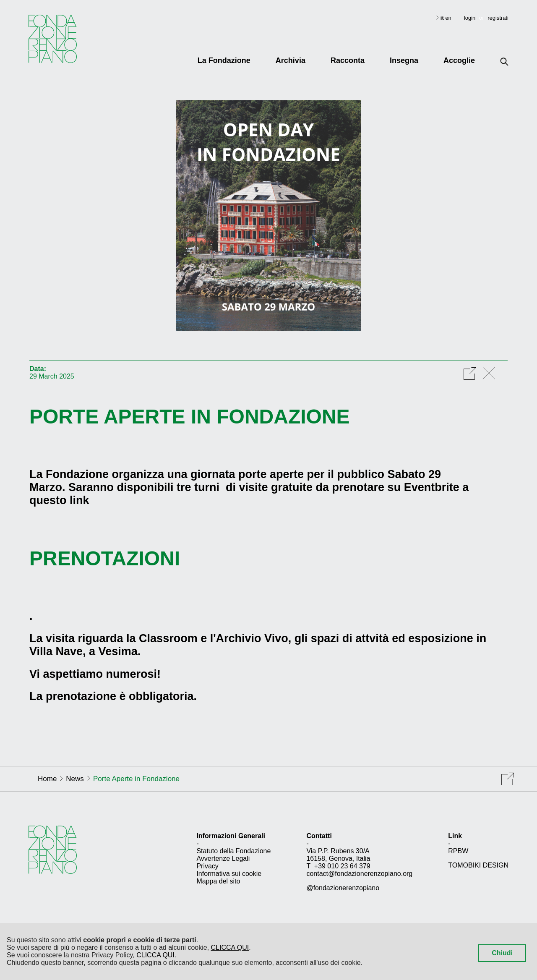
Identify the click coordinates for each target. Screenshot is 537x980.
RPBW (458, 851)
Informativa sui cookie (229, 874)
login (470, 18)
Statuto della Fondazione (233, 851)
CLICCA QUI (230, 947)
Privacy (207, 866)
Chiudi (502, 953)
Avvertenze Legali (223, 858)
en (448, 18)
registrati (498, 18)
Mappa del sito (218, 881)
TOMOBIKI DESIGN (478, 865)
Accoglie (459, 60)
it (443, 18)
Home (47, 779)
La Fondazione (224, 60)
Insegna (404, 60)
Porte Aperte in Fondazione (190, 417)
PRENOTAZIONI (105, 558)
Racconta (348, 60)
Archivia (291, 60)
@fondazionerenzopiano (343, 888)
